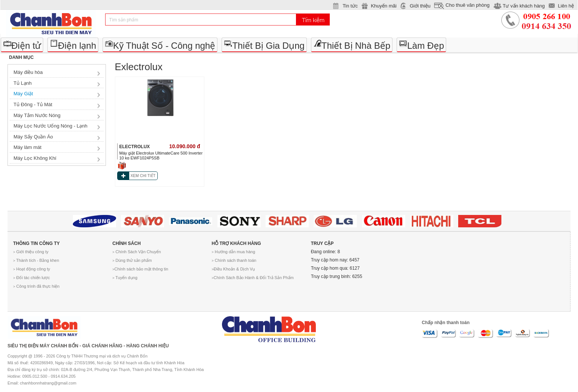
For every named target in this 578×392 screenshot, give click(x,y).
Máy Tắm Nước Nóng (37, 115)
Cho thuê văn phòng (467, 5)
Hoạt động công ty (32, 269)
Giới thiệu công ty (31, 252)
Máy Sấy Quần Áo (33, 137)
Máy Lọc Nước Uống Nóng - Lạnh (51, 126)
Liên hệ (566, 6)
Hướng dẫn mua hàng (233, 252)
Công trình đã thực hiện (36, 286)
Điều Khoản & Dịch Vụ (233, 269)
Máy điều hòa (28, 72)
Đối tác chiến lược (32, 278)
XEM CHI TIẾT (143, 176)
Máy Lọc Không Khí (35, 158)
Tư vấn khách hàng (524, 6)
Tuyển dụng (125, 278)
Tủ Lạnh (23, 83)
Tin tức (350, 6)
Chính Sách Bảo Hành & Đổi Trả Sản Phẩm (252, 278)
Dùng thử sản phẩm (132, 260)
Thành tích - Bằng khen (36, 260)
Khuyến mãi (383, 6)
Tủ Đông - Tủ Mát (33, 104)
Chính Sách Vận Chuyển (137, 252)
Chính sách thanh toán (234, 260)
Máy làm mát (27, 147)
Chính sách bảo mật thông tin (140, 269)
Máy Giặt (23, 94)
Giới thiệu (420, 6)
